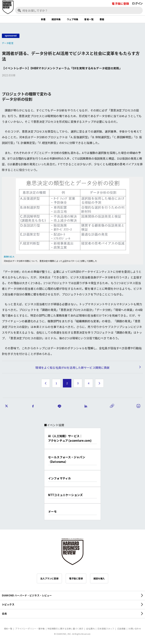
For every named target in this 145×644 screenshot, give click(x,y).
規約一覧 (8, 629)
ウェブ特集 (73, 19)
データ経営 (8, 43)
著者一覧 (89, 19)
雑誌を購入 (99, 578)
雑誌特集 (56, 19)
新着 (43, 19)
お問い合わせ (135, 629)
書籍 (102, 19)
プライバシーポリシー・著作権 (30, 629)
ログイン (137, 3)
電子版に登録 (120, 3)
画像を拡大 (9, 257)
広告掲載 (121, 629)
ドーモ (52, 511)
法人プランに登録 (49, 578)
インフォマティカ (59, 478)
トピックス (8, 604)
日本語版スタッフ (106, 629)
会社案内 (90, 629)
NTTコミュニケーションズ (65, 495)
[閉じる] (138, 16)
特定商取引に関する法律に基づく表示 (66, 629)
